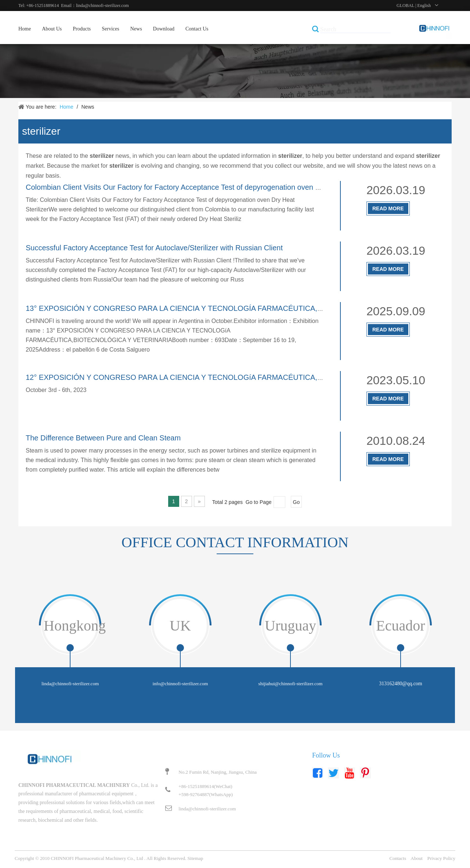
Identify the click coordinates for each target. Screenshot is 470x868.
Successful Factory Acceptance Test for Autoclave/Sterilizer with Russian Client (154, 248)
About (417, 858)
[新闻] (235, 71)
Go (297, 502)
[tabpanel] (70, 658)
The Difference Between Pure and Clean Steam (103, 438)
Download (164, 29)
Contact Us (197, 29)
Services (110, 29)
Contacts (398, 858)
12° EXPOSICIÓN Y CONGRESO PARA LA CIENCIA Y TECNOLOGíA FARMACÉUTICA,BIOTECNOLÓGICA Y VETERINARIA (233, 377)
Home (25, 29)
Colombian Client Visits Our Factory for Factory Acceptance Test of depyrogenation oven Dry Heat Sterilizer (200, 187)
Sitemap (196, 858)
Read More (388, 208)
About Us (52, 29)
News (136, 29)
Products (82, 29)
